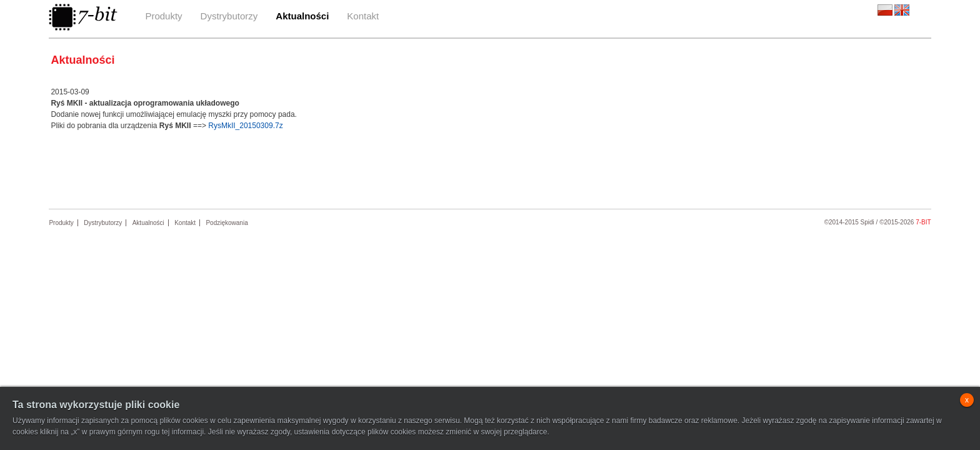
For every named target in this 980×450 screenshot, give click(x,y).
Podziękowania (227, 223)
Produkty (163, 16)
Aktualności (302, 16)
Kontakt (363, 16)
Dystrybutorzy (229, 16)
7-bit (923, 222)
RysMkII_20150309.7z (245, 126)
